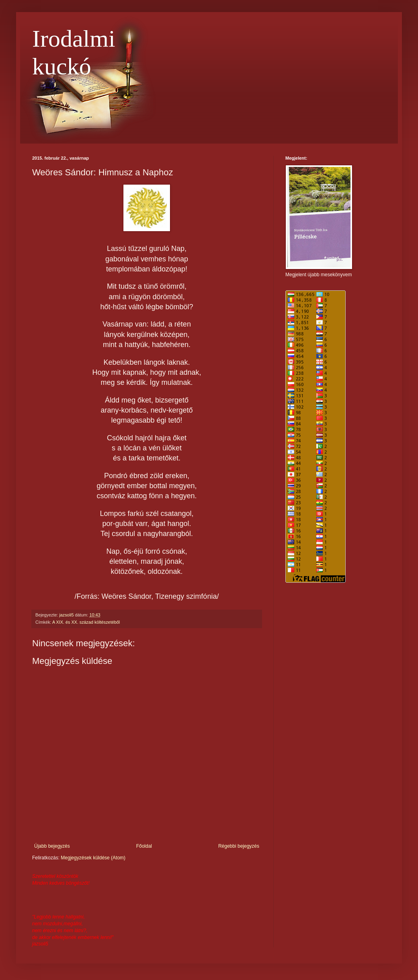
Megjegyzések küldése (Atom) (93, 858)
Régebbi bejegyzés (239, 846)
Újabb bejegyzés (52, 846)
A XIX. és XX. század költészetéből (86, 622)
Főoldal (144, 846)
